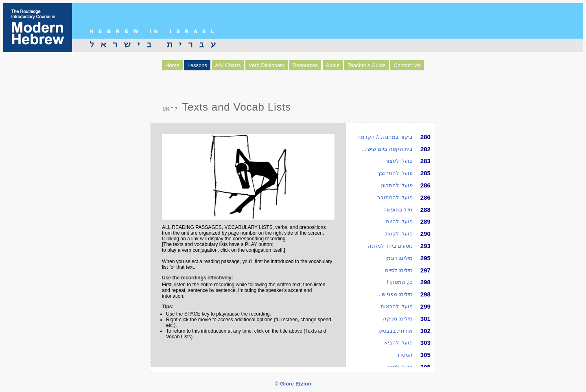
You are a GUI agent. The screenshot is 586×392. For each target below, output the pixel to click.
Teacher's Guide (367, 65)
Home (172, 65)
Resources (305, 65)
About (333, 65)
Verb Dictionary (267, 65)
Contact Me (407, 65)
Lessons (197, 65)
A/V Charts (228, 65)
